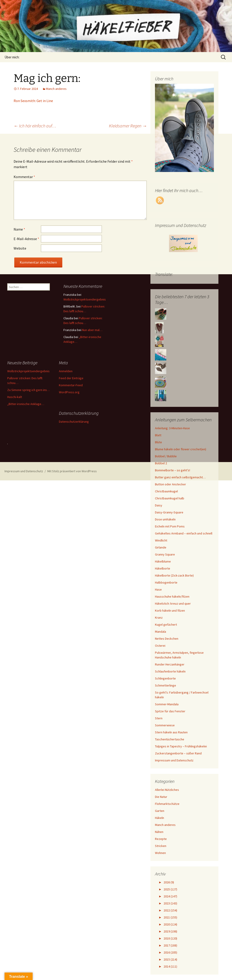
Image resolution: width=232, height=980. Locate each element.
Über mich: (12, 57)
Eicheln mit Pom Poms (170, 526)
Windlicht (161, 540)
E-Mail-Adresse (26, 239)
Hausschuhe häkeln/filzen (172, 596)
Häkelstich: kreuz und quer (173, 603)
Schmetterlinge (166, 685)
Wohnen (160, 853)
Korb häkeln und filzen (170, 610)
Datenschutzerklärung (74, 422)
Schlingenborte (165, 678)
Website (20, 248)
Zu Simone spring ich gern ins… (29, 390)
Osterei (160, 646)
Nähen (159, 832)
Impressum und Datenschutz (174, 760)
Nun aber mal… (92, 330)
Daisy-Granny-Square (169, 512)
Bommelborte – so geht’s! (173, 470)
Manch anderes (56, 89)
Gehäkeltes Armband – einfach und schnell (184, 533)
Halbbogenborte (166, 582)
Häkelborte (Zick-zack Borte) (174, 575)
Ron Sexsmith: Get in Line (33, 101)
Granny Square (165, 554)
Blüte (158, 442)
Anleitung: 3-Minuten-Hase (172, 428)
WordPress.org (69, 392)
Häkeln (159, 818)
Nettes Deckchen (167, 639)
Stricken (161, 846)
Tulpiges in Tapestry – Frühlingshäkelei (181, 746)
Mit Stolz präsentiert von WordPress (72, 471)
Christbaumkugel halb (170, 498)
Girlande (161, 547)
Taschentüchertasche (170, 739)
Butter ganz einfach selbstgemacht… (180, 477)
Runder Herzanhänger (170, 664)
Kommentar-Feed (71, 385)
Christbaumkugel (166, 491)
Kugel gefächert (166, 625)
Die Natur (161, 797)
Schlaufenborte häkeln (170, 671)
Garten (160, 811)
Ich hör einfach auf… (35, 126)
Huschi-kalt (15, 397)
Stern (159, 718)
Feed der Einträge (71, 378)
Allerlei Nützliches (167, 790)
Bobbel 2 (161, 463)
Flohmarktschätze (167, 804)
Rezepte (161, 839)
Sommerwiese (165, 725)
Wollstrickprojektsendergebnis (85, 299)
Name (19, 229)
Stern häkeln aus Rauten (171, 732)
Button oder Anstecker (170, 484)
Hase (158, 589)
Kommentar (24, 177)
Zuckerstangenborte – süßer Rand (178, 753)
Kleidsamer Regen (128, 126)
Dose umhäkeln (165, 519)
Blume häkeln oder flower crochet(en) (181, 449)
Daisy (159, 505)
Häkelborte (163, 568)
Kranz (159, 618)
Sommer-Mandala (167, 704)
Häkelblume (163, 561)
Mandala (161, 632)
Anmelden (66, 371)
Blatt (158, 435)
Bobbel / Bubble (166, 456)
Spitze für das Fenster (170, 711)
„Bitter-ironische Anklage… (26, 404)
